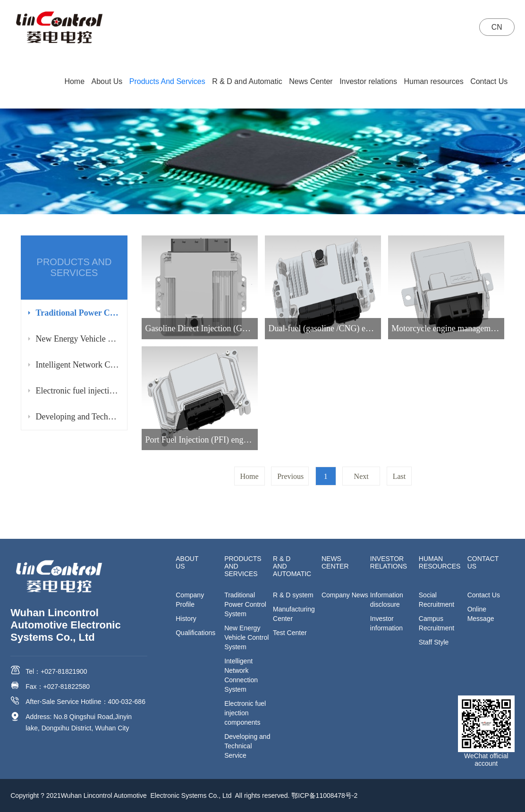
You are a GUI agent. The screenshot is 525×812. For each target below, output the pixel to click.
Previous (290, 476)
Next (361, 476)
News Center (311, 81)
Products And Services (167, 81)
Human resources (433, 81)
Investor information (386, 623)
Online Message (481, 614)
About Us (107, 81)
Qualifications (195, 633)
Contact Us (489, 81)
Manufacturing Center (294, 614)
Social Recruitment (436, 600)
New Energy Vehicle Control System (77, 339)
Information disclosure (387, 600)
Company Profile (190, 600)
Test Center (290, 633)
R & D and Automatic (247, 81)
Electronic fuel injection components (77, 391)
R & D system (293, 595)
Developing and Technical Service (77, 417)
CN (496, 27)
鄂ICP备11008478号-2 (324, 795)
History (186, 619)
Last (399, 476)
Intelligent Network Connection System (77, 365)
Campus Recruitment (436, 623)
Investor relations (368, 81)
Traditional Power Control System (77, 313)
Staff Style (434, 642)
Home (74, 81)
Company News (345, 595)
